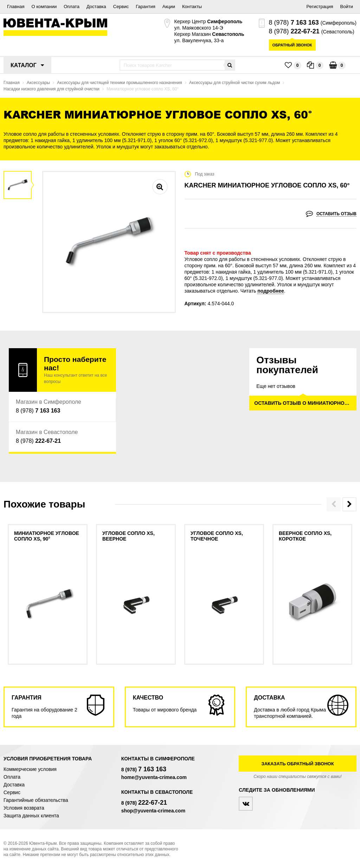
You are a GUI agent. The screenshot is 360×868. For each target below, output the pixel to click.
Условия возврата (24, 808)
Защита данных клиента (31, 816)
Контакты (192, 7)
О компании (44, 7)
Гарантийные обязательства (36, 800)
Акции (169, 7)
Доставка (96, 7)
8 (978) (294, 23)
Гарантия (145, 7)
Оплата (72, 7)
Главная (16, 7)
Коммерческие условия (30, 769)
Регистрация (320, 7)
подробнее (271, 291)
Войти (347, 7)
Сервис (121, 7)
